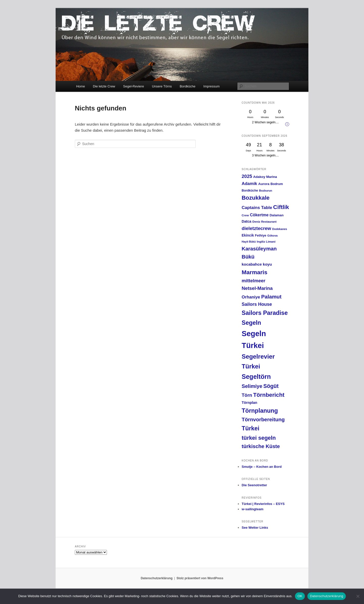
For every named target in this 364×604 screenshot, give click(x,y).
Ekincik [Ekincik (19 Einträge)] (248, 235)
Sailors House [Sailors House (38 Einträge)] (257, 304)
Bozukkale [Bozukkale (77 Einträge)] (256, 198)
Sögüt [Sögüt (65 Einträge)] (271, 386)
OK (300, 596)
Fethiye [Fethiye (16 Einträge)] (261, 235)
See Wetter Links (255, 528)
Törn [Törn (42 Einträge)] (247, 395)
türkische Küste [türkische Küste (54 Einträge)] (261, 446)
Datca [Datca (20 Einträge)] (246, 221)
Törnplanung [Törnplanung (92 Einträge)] (260, 411)
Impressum (212, 86)
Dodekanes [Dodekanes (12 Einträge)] (280, 229)
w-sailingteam (253, 509)
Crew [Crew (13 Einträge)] (245, 215)
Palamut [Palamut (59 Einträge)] (271, 297)
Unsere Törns (162, 86)
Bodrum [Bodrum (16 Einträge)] (277, 184)
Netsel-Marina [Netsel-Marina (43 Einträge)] (257, 288)
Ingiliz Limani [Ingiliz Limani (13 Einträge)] (266, 241)
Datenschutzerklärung (157, 578)
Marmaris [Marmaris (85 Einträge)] (255, 272)
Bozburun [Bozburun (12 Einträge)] (266, 191)
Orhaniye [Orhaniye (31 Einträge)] (251, 297)
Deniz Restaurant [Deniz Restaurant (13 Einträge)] (265, 222)
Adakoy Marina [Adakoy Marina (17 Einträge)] (265, 177)
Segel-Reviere (133, 86)
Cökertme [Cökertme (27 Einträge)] (259, 215)
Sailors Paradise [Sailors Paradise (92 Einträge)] (265, 313)
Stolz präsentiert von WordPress (200, 578)
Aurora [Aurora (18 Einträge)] (264, 184)
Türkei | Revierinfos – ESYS (263, 504)
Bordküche (188, 86)
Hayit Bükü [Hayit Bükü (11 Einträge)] (249, 242)
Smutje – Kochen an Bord (262, 467)
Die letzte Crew (104, 86)
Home (81, 86)
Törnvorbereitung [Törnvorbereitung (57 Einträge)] (263, 420)
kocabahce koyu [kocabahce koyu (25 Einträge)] (257, 264)
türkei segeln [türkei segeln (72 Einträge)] (259, 438)
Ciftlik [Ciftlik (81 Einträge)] (281, 207)
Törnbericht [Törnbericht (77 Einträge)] (269, 395)
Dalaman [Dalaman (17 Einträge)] (277, 215)
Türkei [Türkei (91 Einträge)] (251, 428)
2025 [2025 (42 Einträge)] (247, 176)
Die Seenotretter (254, 485)
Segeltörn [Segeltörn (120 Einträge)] (256, 377)
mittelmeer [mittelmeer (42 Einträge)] (254, 281)
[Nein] (358, 596)
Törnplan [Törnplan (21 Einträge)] (249, 403)
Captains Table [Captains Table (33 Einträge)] (257, 208)
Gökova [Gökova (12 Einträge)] (273, 236)
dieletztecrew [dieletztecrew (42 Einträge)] (256, 228)
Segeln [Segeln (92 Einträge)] (251, 323)
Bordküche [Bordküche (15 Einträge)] (250, 191)
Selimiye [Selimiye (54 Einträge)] (252, 386)
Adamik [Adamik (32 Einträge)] (249, 184)
